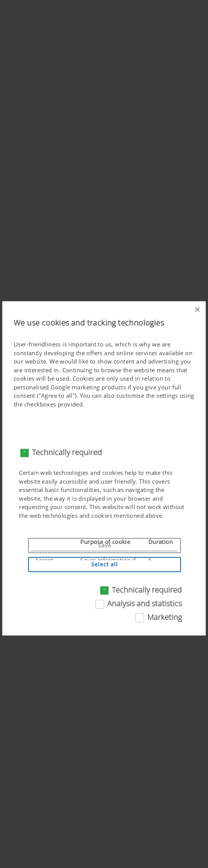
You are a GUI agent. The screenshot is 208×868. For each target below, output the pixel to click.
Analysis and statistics (144, 603)
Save (105, 545)
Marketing (164, 617)
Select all (105, 564)
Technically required (67, 452)
